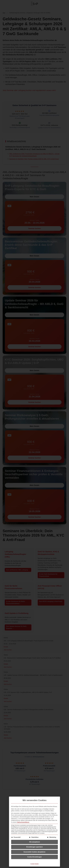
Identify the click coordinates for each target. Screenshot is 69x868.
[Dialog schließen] (58, 799)
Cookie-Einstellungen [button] (34, 857)
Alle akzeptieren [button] (34, 842)
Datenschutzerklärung (23, 822)
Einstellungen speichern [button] (35, 847)
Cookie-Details (34, 864)
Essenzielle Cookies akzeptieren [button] (34, 852)
